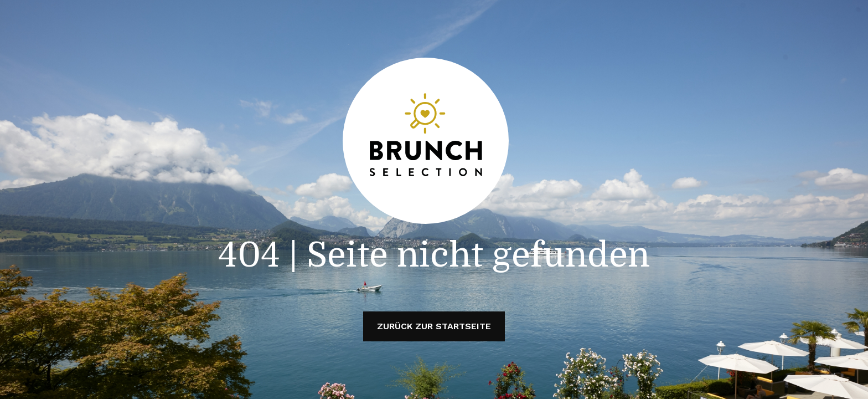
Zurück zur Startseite (434, 326)
